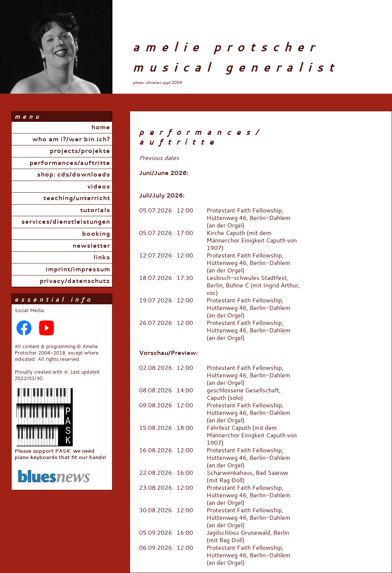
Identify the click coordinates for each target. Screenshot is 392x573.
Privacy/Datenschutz (75, 281)
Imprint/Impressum (78, 269)
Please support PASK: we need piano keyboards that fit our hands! (60, 450)
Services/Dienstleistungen (66, 222)
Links (102, 257)
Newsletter (91, 246)
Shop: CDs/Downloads (74, 175)
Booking (96, 234)
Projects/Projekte (80, 151)
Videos (99, 187)
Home (101, 127)
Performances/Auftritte (70, 163)
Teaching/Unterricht (77, 198)
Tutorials (95, 210)
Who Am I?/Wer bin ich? (71, 139)
